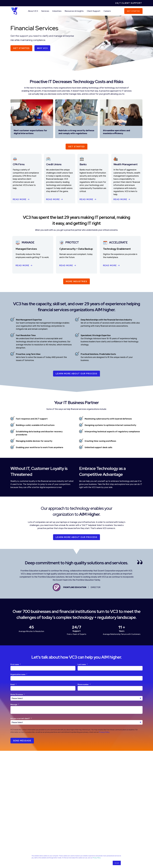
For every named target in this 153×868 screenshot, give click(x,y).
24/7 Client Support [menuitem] (129, 3)
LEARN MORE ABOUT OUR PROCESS (76, 374)
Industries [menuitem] (57, 11)
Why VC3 (42, 48)
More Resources (76, 839)
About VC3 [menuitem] (33, 11)
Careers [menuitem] (107, 11)
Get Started (133, 11)
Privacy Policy (97, 858)
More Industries (76, 281)
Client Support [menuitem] (94, 11)
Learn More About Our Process (76, 537)
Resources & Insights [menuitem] (74, 11)
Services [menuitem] (45, 11)
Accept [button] (117, 863)
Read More (20, 199)
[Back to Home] (14, 11)
